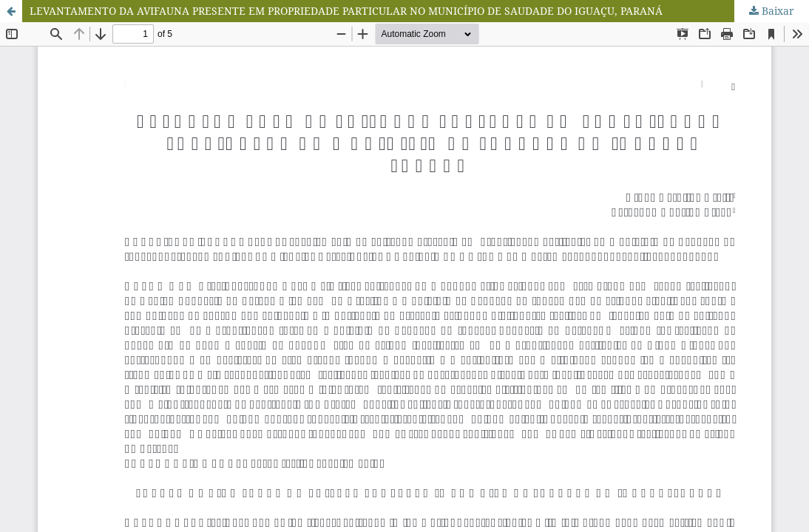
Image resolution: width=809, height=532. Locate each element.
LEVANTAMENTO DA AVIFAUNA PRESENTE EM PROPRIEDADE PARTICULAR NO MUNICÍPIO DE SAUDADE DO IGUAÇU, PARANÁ (346, 11)
